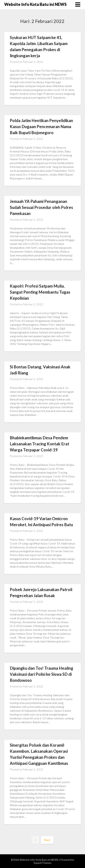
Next (47, 840)
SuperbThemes (42, 863)
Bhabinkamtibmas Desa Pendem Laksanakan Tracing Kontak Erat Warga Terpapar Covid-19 (39, 444)
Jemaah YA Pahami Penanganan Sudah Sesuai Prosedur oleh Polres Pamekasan (41, 207)
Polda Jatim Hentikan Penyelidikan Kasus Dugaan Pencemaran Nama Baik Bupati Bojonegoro (41, 127)
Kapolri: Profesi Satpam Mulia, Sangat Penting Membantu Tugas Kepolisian (40, 292)
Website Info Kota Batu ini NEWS (35, 4)
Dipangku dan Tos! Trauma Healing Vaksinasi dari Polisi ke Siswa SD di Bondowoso (41, 674)
